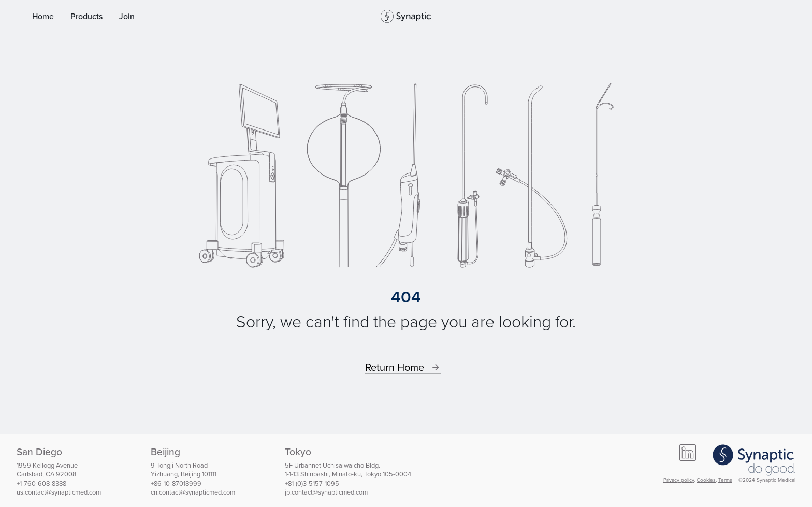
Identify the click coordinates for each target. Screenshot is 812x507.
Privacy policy (679, 480)
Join (127, 16)
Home (43, 16)
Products (86, 16)
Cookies (706, 480)
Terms (725, 480)
